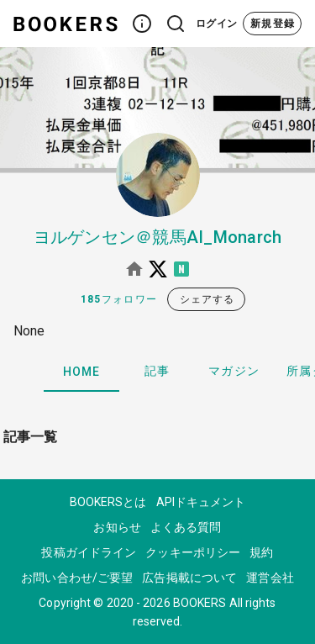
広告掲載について (189, 578)
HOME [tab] (82, 372)
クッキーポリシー (193, 552)
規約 (261, 552)
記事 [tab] (157, 371)
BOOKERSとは (108, 502)
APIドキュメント (201, 502)
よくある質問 (186, 527)
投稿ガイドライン (89, 552)
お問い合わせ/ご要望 (77, 578)
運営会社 (270, 578)
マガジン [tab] (234, 371)
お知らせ (117, 527)
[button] (142, 24)
